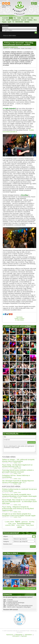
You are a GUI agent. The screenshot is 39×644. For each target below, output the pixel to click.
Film (15, 18)
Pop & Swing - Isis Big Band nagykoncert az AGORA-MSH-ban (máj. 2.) (17, 466)
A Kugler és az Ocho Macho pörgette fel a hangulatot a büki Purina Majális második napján (19, 515)
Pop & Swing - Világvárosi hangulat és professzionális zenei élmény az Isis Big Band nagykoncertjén (18, 509)
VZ (13, 22)
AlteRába (27, 22)
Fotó (3, 20)
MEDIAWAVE (19, 22)
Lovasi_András (20, 525)
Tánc (32, 18)
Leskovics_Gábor (10, 525)
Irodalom (30, 20)
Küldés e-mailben (19, 319)
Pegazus (4, 22)
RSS (3, 4)
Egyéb (9, 22)
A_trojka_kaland (9, 522)
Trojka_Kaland (30, 525)
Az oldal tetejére (19, 320)
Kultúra (15, 463)
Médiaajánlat (19, 635)
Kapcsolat (24, 636)
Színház (19, 18)
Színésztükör (26, 18)
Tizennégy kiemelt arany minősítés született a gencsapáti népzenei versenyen (18, 471)
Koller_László (12, 524)
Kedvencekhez (9, 4)
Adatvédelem (28, 635)
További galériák (30, 588)
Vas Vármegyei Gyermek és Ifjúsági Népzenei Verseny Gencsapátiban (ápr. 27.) (18, 482)
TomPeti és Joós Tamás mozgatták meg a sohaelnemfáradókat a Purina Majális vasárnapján (19, 495)
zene (19, 527)
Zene (11, 18)
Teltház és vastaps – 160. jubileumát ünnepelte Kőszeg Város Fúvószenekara (18, 460)
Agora (18, 521)
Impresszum (10, 635)
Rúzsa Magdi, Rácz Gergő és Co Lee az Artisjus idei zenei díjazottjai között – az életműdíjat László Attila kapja (19, 501)
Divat (35, 20)
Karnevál (24, 20)
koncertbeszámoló (24, 524)
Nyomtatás (19, 317)
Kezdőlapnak (6, 4)
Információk (16, 636)
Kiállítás (8, 20)
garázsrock (25, 522)
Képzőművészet (16, 20)
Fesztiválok (5, 18)
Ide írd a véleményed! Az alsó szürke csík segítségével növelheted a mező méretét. (19, 448)
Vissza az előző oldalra (10, 36)
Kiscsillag (32, 522)
